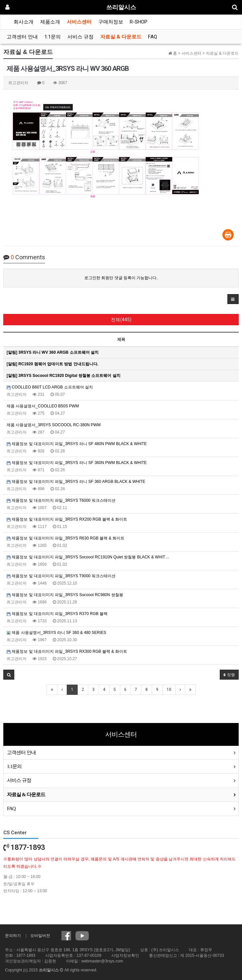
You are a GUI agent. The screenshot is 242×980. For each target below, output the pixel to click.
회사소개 (24, 22)
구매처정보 (111, 22)
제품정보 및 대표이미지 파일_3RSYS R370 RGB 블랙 (57, 614)
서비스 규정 (81, 37)
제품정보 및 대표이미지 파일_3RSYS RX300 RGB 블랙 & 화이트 (67, 651)
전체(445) (121, 320)
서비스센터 (79, 22)
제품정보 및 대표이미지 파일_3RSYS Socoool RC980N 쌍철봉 (65, 595)
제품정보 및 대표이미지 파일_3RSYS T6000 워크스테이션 (61, 500)
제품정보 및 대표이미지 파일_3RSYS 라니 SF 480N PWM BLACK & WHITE (77, 444)
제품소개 (50, 22)
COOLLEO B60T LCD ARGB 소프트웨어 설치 (50, 387)
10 (169, 690)
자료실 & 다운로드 (121, 37)
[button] (233, 299)
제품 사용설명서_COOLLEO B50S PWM (43, 406)
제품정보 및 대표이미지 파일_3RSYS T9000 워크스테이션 (61, 576)
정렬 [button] (229, 674)
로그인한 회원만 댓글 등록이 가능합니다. (121, 278)
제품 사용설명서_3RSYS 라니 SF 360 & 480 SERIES (56, 633)
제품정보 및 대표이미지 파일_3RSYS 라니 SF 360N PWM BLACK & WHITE (77, 463)
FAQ (153, 37)
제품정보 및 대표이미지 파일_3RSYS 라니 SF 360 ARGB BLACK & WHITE (76, 482)
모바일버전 (40, 936)
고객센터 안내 (22, 37)
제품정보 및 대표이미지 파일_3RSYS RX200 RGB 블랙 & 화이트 (67, 519)
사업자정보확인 (125, 955)
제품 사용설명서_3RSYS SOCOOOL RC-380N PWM (54, 425)
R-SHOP (139, 22)
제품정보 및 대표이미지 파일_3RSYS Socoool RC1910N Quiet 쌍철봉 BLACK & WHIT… (88, 557)
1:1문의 (53, 37)
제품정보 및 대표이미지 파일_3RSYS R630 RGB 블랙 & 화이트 (66, 538)
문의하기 (13, 936)
